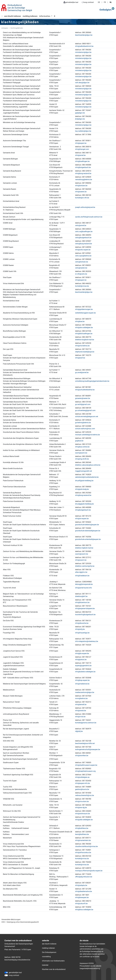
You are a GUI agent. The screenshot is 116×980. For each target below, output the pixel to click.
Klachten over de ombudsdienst (54, 969)
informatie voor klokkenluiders (53, 961)
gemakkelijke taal (71, 2)
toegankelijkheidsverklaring (90, 968)
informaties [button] (45, 16)
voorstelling (46, 957)
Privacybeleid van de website (90, 966)
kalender (45, 965)
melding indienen (30, 16)
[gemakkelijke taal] (6, 973)
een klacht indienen (13, 16)
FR (105, 2)
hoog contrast (88, 2)
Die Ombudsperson (49, 952)
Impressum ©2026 (87, 963)
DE (99, 2)
